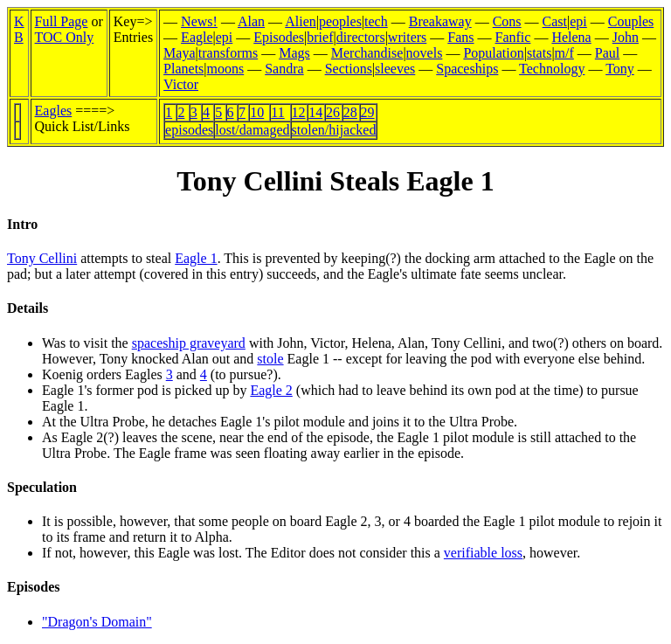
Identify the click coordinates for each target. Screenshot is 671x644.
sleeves (395, 69)
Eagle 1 (196, 258)
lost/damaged (252, 130)
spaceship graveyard (189, 343)
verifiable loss (483, 553)
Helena (571, 37)
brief (320, 37)
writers (407, 37)
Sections (349, 69)
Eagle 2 (271, 390)
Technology (552, 69)
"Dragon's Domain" (97, 622)
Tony (620, 69)
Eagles (54, 111)
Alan (251, 21)
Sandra (284, 69)
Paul (607, 53)
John (626, 37)
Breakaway (440, 21)
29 (368, 112)
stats (539, 53)
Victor (181, 84)
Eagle (197, 37)
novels (425, 53)
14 (315, 112)
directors (361, 37)
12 (299, 112)
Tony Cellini (42, 258)
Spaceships (467, 69)
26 (333, 112)
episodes (189, 130)
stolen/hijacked (334, 130)
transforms (228, 53)
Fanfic (513, 37)
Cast (555, 21)
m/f (564, 53)
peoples (340, 21)
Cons (507, 21)
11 (277, 112)
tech (376, 21)
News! (199, 21)
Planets (183, 69)
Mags (294, 53)
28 (350, 112)
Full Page (62, 21)
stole (270, 359)
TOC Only (65, 37)
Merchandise (367, 53)
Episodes (279, 37)
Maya (179, 53)
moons (226, 69)
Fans (460, 37)
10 (257, 112)
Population (493, 53)
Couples (631, 21)
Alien (301, 21)
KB (19, 29)
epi (578, 21)
